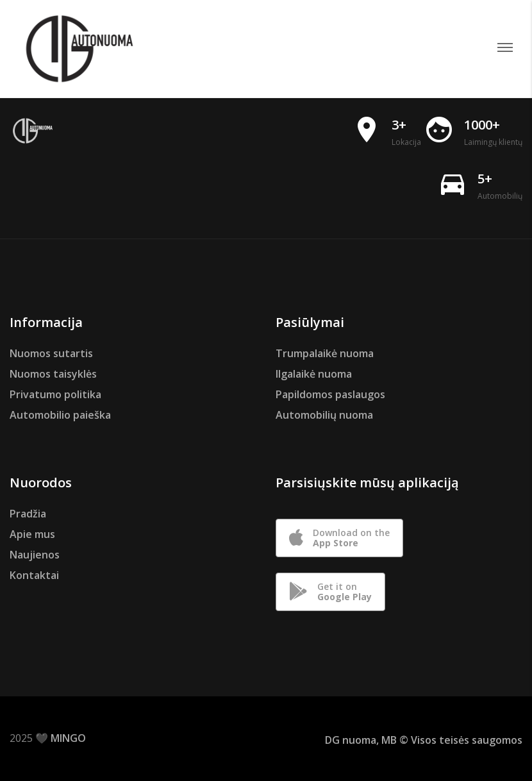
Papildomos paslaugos (330, 394)
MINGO (68, 738)
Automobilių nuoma (324, 415)
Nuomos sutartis (51, 353)
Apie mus (32, 534)
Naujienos (35, 555)
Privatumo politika (55, 394)
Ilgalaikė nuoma (314, 374)
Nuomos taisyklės (53, 374)
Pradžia (28, 514)
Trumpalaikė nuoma (325, 353)
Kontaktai (34, 575)
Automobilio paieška (60, 415)
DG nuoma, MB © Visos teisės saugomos (424, 740)
